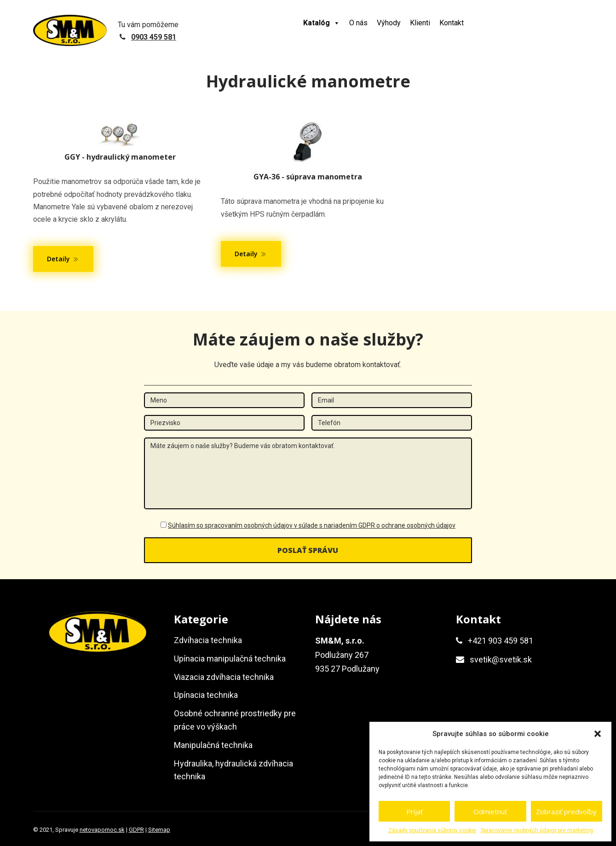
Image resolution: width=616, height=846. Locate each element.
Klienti (420, 23)
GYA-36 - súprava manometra (308, 177)
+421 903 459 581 (501, 641)
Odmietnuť (490, 811)
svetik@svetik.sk (501, 659)
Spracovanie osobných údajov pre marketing (537, 830)
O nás (358, 23)
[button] (598, 734)
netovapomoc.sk (102, 830)
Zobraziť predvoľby (566, 811)
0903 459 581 (154, 37)
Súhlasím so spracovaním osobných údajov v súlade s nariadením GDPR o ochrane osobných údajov (312, 525)
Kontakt (452, 23)
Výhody (389, 23)
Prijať (415, 811)
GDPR (136, 830)
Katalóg (322, 23)
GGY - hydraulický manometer (120, 157)
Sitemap (159, 830)
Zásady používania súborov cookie (432, 830)
